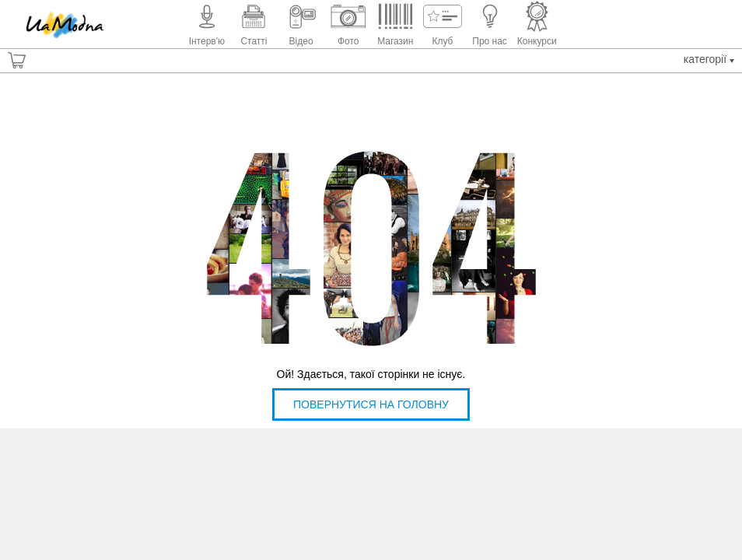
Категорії (709, 59)
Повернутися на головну (371, 404)
